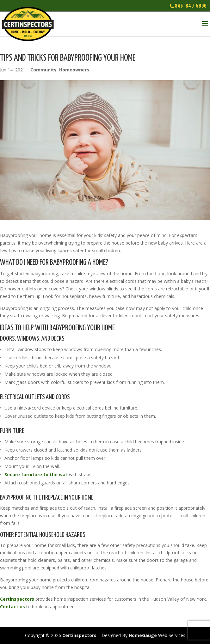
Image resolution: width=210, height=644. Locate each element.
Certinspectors (17, 599)
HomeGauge (143, 635)
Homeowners (74, 70)
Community (43, 70)
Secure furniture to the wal (36, 474)
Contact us (12, 607)
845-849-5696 (191, 6)
